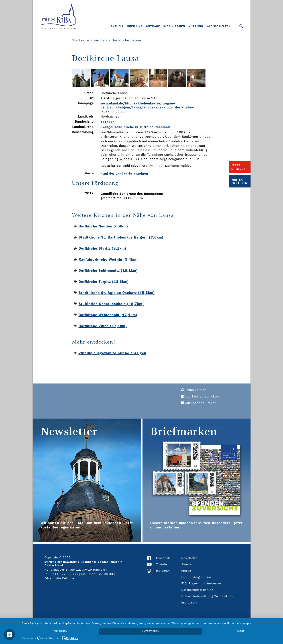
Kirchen (100, 40)
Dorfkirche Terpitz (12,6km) (104, 282)
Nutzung (196, 26)
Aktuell (117, 26)
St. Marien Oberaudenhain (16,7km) (111, 304)
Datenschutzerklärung (197, 590)
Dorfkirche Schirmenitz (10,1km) (108, 270)
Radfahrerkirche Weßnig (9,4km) (108, 259)
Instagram (163, 571)
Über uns (135, 26)
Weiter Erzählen (239, 181)
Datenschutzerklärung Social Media (207, 596)
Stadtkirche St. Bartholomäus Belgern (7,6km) (121, 237)
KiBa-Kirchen (174, 26)
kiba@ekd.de (65, 578)
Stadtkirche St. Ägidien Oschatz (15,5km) (117, 293)
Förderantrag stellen (196, 577)
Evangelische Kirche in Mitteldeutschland (135, 127)
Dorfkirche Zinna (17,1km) (103, 326)
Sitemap (187, 564)
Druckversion (194, 390)
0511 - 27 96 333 (64, 574)
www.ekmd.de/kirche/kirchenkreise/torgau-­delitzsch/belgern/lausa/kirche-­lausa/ (138, 105)
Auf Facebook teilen (199, 403)
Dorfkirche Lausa (126, 40)
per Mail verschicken (200, 396)
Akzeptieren (150, 631)
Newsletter (189, 558)
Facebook (163, 558)
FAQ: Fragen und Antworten (201, 583)
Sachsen (108, 122)
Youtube (162, 564)
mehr (241, 631)
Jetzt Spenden (239, 167)
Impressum (189, 602)
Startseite (81, 40)
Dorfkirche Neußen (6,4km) (103, 226)
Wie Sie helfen (219, 26)
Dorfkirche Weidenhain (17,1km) (108, 315)
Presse (186, 571)
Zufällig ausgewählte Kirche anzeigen (112, 353)
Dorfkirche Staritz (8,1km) (102, 248)
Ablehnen (60, 631)
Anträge (153, 26)
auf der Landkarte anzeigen (126, 173)
